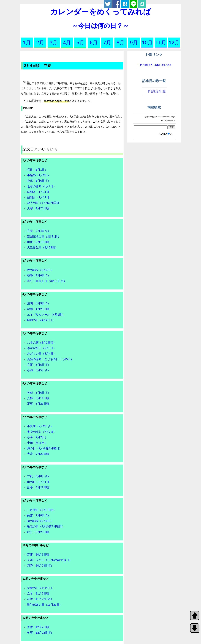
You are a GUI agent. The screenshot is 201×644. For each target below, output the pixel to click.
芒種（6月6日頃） (39, 393)
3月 (54, 43)
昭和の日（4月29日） (41, 320)
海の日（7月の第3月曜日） (45, 448)
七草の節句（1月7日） (42, 186)
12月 (174, 43)
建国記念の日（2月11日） (44, 237)
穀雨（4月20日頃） (40, 309)
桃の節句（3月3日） (40, 270)
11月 (161, 43)
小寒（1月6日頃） (39, 181)
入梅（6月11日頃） (40, 398)
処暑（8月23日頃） (40, 487)
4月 (67, 43)
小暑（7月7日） (37, 437)
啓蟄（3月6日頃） (39, 275)
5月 (80, 43)
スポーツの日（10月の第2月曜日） (50, 560)
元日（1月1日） (37, 170)
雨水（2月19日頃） (40, 242)
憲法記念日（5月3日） (42, 348)
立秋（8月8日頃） (39, 476)
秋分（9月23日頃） (40, 532)
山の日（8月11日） (40, 482)
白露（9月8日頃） (39, 515)
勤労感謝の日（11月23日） (45, 605)
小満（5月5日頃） (39, 370)
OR (172, 134)
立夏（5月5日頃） (39, 365)
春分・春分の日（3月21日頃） (47, 281)
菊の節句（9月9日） (40, 521)
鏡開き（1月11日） (40, 197)
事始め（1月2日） (39, 175)
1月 (27, 43)
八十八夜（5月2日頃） (42, 343)
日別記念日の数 (157, 91)
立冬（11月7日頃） (40, 594)
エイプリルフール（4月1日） (46, 315)
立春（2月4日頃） (39, 231)
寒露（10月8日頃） (40, 555)
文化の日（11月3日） (41, 588)
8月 (121, 43)
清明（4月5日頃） (39, 303)
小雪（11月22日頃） (40, 599)
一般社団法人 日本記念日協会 (155, 65)
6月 (94, 43)
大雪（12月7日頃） (40, 627)
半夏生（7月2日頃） (40, 426)
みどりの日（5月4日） (42, 354)
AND (164, 134)
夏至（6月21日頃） (40, 404)
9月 (134, 43)
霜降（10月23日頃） (40, 566)
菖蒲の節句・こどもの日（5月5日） (50, 359)
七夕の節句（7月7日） (42, 432)
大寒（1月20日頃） (40, 208)
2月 (40, 43)
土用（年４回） (37, 443)
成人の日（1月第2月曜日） (45, 203)
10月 (147, 43)
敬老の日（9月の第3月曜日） (46, 526)
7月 (107, 43)
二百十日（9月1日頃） (42, 510)
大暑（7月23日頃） (40, 454)
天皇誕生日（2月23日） (42, 248)
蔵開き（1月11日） (40, 192)
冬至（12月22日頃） (40, 633)
